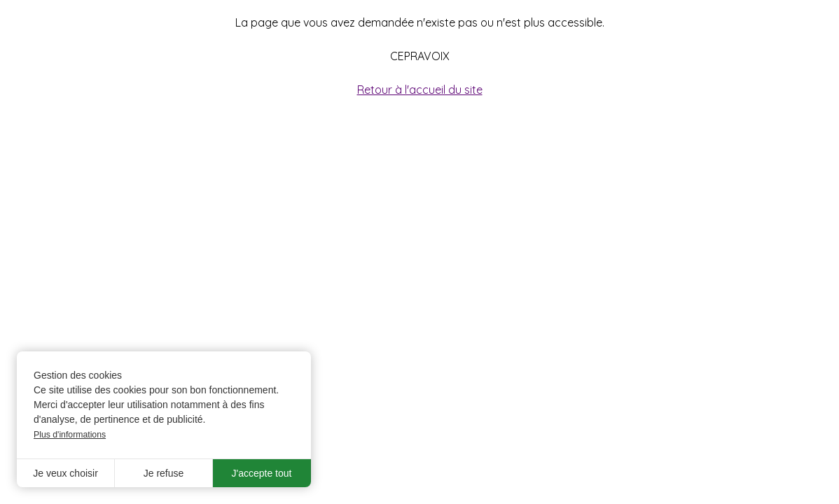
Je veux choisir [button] (65, 473)
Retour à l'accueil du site (420, 90)
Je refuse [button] (164, 473)
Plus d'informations (70, 435)
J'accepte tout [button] (262, 473)
